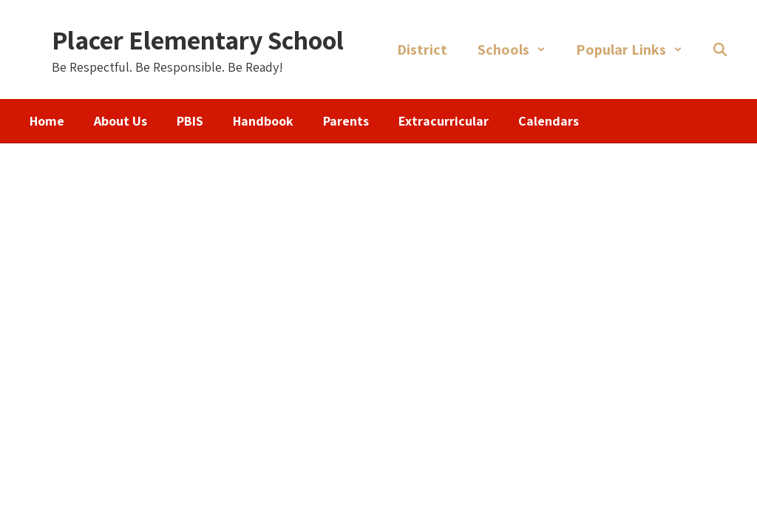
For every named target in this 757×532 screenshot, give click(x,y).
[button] (512, 50)
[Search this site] (720, 50)
